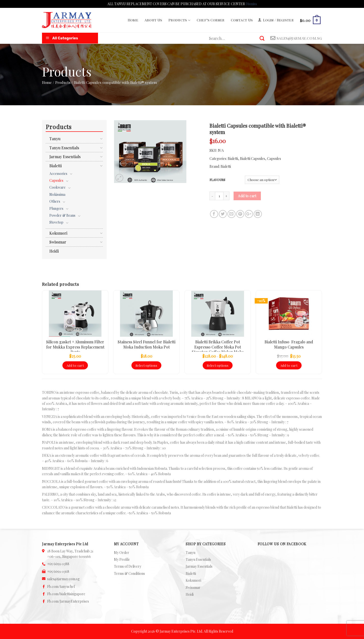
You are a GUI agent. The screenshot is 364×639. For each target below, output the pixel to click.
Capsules (274, 159)
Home (133, 20)
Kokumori (58, 233)
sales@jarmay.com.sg (63, 579)
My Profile (122, 559)
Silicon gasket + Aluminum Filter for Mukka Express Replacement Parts (75, 346)
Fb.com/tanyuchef (61, 586)
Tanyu (55, 139)
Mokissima (57, 194)
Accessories (58, 174)
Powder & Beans (62, 215)
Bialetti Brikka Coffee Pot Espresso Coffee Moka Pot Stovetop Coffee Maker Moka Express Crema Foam (218, 346)
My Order (122, 553)
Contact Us (242, 20)
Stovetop (56, 222)
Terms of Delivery (128, 566)
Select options (146, 365)
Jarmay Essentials (65, 157)
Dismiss (251, 4)
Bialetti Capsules (252, 159)
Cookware (57, 187)
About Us (153, 20)
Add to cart (247, 196)
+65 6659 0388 (58, 564)
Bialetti (233, 159)
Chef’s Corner (211, 20)
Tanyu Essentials (64, 148)
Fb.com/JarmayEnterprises (68, 601)
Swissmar (58, 242)
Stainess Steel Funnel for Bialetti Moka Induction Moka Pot (147, 344)
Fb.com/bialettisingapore (66, 594)
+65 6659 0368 (58, 571)
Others (55, 201)
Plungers (56, 208)
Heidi (54, 251)
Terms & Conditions (129, 573)
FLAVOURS (217, 180)
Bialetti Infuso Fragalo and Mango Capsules (289, 344)
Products (179, 20)
